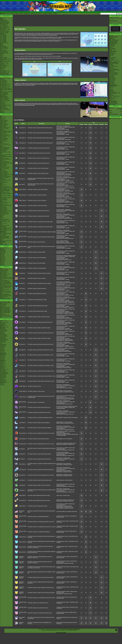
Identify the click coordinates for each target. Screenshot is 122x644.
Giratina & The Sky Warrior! (5, 281)
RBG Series (2, 253)
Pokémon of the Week (4, 53)
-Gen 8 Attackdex (3, 41)
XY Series (2, 263)
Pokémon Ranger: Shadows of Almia (6, 196)
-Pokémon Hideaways (113, 74)
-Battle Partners (3, 371)
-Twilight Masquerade (4, 340)
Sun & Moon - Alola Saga (5, 88)
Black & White (3, 170)
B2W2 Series (2, 262)
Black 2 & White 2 (3, 171)
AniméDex (2, 79)
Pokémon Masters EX (4, 125)
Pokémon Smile (3, 138)
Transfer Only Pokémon (114, 41)
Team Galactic (112, 68)
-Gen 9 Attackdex (3, 42)
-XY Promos (2, 359)
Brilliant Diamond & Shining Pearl (6, 131)
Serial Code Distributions (114, 103)
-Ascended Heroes (3, 330)
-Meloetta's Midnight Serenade (6, 287)
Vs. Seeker (111, 89)
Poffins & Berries (112, 80)
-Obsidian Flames (3, 344)
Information (111, 36)
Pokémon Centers (3, 58)
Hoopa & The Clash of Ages (5, 291)
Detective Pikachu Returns (5, 128)
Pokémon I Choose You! (4, 294)
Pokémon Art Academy (4, 158)
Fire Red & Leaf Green (4, 203)
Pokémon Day (3, 65)
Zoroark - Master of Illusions (5, 283)
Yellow (1, 224)
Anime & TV (6, 76)
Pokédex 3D (2, 178)
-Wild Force (2, 379)
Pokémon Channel (3, 207)
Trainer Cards (3, 323)
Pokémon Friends (3, 122)
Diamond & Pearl (3, 185)
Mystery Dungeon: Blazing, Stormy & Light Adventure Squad (6, 190)
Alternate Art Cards (4, 325)
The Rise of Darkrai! (4, 280)
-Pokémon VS (3, 381)
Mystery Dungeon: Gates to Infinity (6, 175)
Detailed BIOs (3, 251)
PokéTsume (2, 112)
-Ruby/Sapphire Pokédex (5, 22)
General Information (4, 248)
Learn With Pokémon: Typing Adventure (5, 181)
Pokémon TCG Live (4, 141)
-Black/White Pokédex (4, 24)
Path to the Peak (3, 102)
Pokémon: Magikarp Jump (5, 148)
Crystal (1, 218)
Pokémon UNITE (3, 126)
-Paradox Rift (2, 342)
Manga (6, 246)
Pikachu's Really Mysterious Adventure (5, 313)
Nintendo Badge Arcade (4, 168)
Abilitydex (2, 46)
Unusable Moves (112, 58)
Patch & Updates (112, 104)
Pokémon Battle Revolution (5, 193)
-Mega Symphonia (3, 367)
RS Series (2, 256)
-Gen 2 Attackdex (3, 36)
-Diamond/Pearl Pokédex (5, 23)
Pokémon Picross (3, 164)
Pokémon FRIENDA (4, 244)
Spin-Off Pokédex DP (4, 47)
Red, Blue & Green (4, 224)
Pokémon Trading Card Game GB (6, 230)
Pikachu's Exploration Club (5, 310)
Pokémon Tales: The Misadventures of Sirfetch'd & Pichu (5, 110)
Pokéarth (55, 13)
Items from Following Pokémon (115, 62)
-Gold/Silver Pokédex (4, 21)
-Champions (2, 54)
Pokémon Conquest (4, 176)
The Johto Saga (3, 83)
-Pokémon (111, 53)
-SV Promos (2, 356)
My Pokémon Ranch (4, 199)
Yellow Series (3, 254)
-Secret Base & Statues (113, 74)
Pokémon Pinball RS (4, 209)
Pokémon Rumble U (4, 174)
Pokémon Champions (4, 120)
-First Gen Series (3, 353)
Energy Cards (3, 324)
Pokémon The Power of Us (5, 295)
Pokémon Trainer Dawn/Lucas (115, 70)
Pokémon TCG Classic (4, 327)
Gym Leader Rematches (114, 66)
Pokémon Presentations (4, 66)
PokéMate (2, 215)
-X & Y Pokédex (3, 25)
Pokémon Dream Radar (4, 172)
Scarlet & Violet (3, 119)
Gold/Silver (2, 217)
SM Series (2, 265)
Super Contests (112, 79)
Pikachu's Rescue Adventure (5, 303)
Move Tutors (111, 59)
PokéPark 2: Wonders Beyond (6, 177)
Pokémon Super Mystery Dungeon (6, 163)
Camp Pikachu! (3, 305)
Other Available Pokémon (114, 40)
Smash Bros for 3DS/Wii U (5, 167)
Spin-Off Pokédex (3, 47)
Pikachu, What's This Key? (5, 315)
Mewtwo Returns (3, 273)
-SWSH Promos (3, 357)
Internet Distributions (113, 103)
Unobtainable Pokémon (113, 42)
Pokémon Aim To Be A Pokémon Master (6, 90)
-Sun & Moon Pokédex (4, 26)
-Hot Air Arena (3, 370)
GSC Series (2, 255)
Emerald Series (3, 258)
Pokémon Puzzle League (5, 225)
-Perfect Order (3, 329)
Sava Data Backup (113, 101)
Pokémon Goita (3, 243)
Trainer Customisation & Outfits (115, 93)
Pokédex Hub (27, 13)
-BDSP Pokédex (3, 28)
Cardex (1, 49)
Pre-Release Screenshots (114, 36)
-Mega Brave (2, 366)
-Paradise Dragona (4, 374)
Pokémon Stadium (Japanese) (6, 228)
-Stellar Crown (3, 338)
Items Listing (112, 55)
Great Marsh (111, 82)
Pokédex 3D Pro (3, 179)
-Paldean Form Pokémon (5, 75)
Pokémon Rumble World (4, 162)
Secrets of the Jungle (4, 297)
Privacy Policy (65, 629)
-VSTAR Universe (3, 380)
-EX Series (2, 351)
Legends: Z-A (3, 119)
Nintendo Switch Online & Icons (6, 241)
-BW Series (2, 350)
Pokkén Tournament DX (4, 149)
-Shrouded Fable (3, 339)
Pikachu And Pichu (3, 304)
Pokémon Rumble (3, 188)
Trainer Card (111, 95)
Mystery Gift (111, 99)
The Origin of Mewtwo (4, 269)
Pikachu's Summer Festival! (5, 307)
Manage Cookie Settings (75, 629)
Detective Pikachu (3, 150)
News (1, 18)
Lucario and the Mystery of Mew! (6, 278)
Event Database (3, 72)
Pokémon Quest (3, 151)
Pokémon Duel (3, 167)
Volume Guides (3, 252)
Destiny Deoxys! (3, 277)
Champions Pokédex (48, 13)
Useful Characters (112, 84)
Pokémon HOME (3, 133)
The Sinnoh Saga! (3, 85)
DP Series (2, 259)
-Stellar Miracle (3, 375)
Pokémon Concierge (4, 108)
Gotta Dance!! (3, 306)
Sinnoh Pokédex (112, 39)
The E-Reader (3, 215)
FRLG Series (2, 257)
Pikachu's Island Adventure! (5, 309)
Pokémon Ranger (3, 210)
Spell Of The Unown (4, 272)
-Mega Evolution (3, 331)
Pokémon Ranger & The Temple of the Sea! (6, 279)
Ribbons (111, 94)
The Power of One (3, 271)
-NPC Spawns (112, 76)
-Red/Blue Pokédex (4, 20)
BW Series (2, 261)
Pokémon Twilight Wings (5, 98)
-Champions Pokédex (4, 33)
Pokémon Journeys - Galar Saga (6, 89)
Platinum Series (3, 260)
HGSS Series (3, 260)
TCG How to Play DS (4, 182)
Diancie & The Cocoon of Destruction (5, 290)
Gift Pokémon (112, 45)
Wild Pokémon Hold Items (114, 60)
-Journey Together (3, 335)
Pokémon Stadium (3, 229)
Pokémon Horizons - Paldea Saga (6, 92)
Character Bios (3, 80)
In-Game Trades (112, 46)
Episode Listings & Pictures (5, 78)
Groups (111, 100)
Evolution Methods (113, 51)
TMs (110, 56)
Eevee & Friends (3, 314)
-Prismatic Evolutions (4, 336)
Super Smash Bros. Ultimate (5, 152)
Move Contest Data (113, 57)
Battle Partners (112, 71)
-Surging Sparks (3, 337)
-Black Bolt (2, 332)
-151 (1, 343)
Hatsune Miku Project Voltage (5, 61)
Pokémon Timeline (3, 57)
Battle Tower (111, 77)
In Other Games (3, 234)
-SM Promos (2, 358)
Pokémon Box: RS (3, 208)
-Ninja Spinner (3, 362)
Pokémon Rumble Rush (4, 148)
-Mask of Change (3, 377)
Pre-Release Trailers (113, 37)
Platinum (2, 186)
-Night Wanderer (3, 376)
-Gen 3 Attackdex (3, 37)
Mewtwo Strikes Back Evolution (6, 296)
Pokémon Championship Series (6, 59)
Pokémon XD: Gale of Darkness (6, 205)
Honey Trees (112, 72)
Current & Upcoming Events (5, 71)
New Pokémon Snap (4, 139)
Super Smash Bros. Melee (5, 222)
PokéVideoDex (3, 104)
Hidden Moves (112, 91)
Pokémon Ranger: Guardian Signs (6, 187)
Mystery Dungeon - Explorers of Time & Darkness (6, 198)
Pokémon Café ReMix (4, 124)
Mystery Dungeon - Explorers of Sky (6, 194)
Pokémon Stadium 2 (4, 219)
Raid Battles (2, 326)
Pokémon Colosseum (4, 205)
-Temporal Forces (3, 341)
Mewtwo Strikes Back (4, 270)
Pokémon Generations (4, 97)
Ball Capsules (112, 92)
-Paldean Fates (3, 341)
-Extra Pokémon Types (4, 322)
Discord (21, 13)
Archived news (3, 18)
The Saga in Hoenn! (4, 83)
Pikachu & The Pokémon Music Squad (6, 317)
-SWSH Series (3, 347)
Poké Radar (111, 87)
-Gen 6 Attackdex (3, 39)
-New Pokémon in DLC (4, 74)
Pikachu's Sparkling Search (5, 312)
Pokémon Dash (3, 206)
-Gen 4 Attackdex (3, 37)
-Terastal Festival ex (4, 372)
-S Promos (2, 384)
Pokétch (111, 90)
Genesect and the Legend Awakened (5, 288)
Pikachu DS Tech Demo (4, 213)
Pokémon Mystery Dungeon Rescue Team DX (5, 136)
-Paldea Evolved (3, 345)
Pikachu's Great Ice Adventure (6, 311)
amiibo (1, 240)
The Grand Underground (114, 73)
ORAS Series (3, 264)
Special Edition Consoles (5, 236)
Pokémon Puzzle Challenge (5, 220)
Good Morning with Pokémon (5, 105)
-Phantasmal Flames (4, 331)
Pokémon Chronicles (4, 93)
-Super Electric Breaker (4, 373)
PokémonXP (2, 60)
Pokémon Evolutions (4, 99)
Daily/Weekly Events (113, 93)
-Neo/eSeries (2, 352)
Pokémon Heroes (3, 275)
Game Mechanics (3, 51)
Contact (17, 13)
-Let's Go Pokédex (3, 27)
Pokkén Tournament (4, 166)
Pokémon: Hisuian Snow (5, 100)
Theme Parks (3, 68)
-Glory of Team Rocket (4, 369)
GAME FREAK (119, 109)
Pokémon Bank (3, 156)
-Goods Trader (112, 75)
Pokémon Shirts (3, 67)
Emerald (2, 204)
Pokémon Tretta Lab (4, 173)
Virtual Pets (2, 239)
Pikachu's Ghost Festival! (5, 308)
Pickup (110, 61)
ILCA (121, 110)
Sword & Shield (3, 130)
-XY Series (2, 349)
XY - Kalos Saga (3, 87)
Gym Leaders (112, 65)
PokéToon (2, 102)
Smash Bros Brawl (3, 200)
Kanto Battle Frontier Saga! (5, 84)
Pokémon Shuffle (3, 161)
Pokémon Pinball (3, 227)
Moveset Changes (113, 49)
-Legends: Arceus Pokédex (5, 29)
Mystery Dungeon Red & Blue (5, 211)
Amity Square (112, 84)
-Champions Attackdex (4, 43)
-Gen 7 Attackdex (3, 40)
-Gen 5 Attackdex (3, 38)
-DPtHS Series (3, 350)
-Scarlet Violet (3, 346)
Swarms (111, 47)
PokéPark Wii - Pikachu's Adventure (5, 191)
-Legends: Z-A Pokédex (4, 32)
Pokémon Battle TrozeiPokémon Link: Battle (6, 157)
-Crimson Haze (3, 378)
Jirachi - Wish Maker (4, 276)
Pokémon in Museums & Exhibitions (5, 62)
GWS (110, 88)
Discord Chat (2, 70)
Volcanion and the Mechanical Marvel (6, 292)
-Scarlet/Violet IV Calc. (4, 52)
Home (8, 13)
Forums (12, 13)
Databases (6, 16)
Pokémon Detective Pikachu (5, 298)
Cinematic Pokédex (4, 50)
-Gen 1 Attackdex (3, 35)
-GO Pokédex (3, 30)
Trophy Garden (112, 83)
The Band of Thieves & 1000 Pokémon (5, 160)
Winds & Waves (3, 117)
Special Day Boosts (113, 98)
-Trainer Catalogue (113, 78)
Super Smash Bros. (4, 231)
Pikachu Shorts (6, 300)
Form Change (112, 46)
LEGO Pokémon (3, 66)
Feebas (111, 50)
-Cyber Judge (3, 379)
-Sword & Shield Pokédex (5, 28)
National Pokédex (112, 86)
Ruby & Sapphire (3, 202)
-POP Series (2, 360)
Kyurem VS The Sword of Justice (6, 286)
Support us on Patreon (61, 632)
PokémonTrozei (3, 212)
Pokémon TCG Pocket (4, 129)
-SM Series (2, 348)
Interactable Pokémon (113, 44)
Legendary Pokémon (113, 43)
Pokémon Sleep (3, 127)
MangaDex (2, 249)
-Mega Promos (3, 355)
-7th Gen (2, 56)
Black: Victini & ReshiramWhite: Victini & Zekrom (6, 284)
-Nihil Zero (2, 363)
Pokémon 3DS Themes (4, 237)
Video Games (6, 114)
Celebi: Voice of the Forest (5, 274)
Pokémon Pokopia (3, 121)
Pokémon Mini (3, 221)
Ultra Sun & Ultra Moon (4, 144)
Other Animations (3, 106)
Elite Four (111, 67)
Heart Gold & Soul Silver (5, 186)
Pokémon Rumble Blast (4, 177)
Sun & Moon (2, 143)
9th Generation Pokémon (5, 73)
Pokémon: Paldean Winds (5, 101)
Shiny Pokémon (3, 95)
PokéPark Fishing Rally (4, 214)
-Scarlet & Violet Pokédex (5, 31)
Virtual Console (3, 235)
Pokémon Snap (3, 226)
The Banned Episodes (4, 94)
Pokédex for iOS (3, 183)
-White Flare (2, 333)
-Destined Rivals (3, 334)
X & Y (1, 154)
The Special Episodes (4, 93)
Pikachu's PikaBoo (3, 304)
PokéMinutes (2, 103)
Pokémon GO (3, 123)
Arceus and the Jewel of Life (5, 282)
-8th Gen (2, 56)
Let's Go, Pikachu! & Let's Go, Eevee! (6, 145)
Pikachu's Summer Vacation (5, 302)
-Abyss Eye (2, 361)
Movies (6, 267)
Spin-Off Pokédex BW (4, 48)
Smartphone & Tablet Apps (5, 238)
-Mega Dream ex (3, 364)
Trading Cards (6, 319)
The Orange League (4, 82)
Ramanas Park (112, 81)
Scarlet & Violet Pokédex (36, 13)
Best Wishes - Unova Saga (5, 86)
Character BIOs (3, 250)
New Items (111, 55)
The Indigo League (3, 81)
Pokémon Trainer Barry (113, 69)
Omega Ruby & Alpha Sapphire (6, 155)
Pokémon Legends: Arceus (5, 132)
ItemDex (2, 44)
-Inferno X (2, 365)
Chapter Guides (3, 251)
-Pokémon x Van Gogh (4, 64)
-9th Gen (2, 55)
